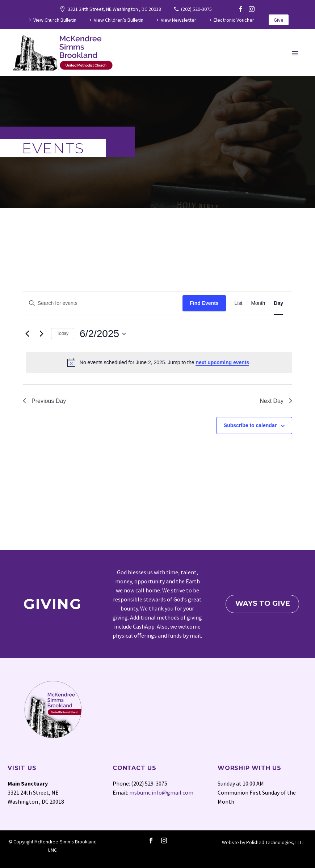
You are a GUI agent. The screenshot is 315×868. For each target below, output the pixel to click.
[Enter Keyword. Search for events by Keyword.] (103, 303)
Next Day (276, 401)
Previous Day (44, 401)
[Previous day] (27, 334)
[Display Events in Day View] (278, 303)
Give (279, 20)
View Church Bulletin (55, 20)
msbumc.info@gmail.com (161, 792)
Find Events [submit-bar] (204, 303)
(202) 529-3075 (196, 9)
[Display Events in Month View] (258, 303)
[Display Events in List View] (239, 303)
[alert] (159, 362)
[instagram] (164, 841)
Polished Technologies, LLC (274, 843)
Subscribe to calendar (250, 425)
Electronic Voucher (234, 20)
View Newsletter (178, 20)
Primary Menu (295, 53)
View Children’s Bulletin (119, 20)
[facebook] (151, 841)
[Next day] (41, 334)
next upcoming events (222, 362)
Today (63, 333)
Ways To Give (264, 603)
